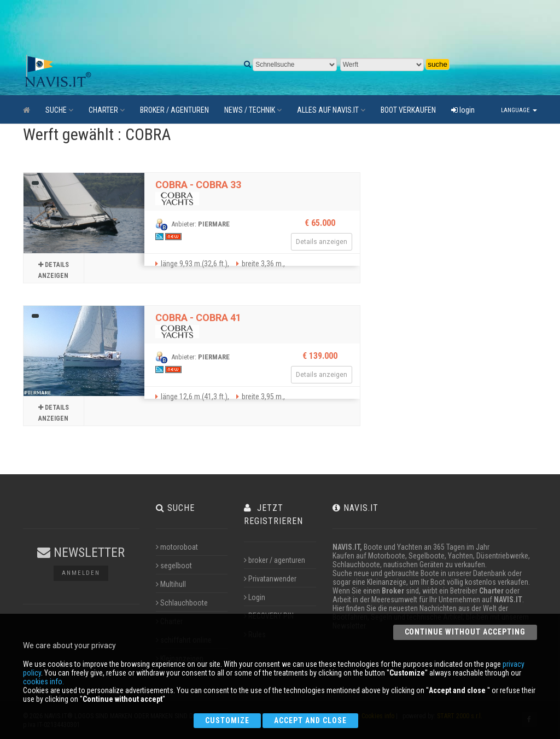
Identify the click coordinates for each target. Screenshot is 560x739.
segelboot (174, 566)
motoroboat (177, 547)
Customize (227, 720)
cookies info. (43, 682)
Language (519, 110)
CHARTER (107, 110)
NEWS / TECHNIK (253, 110)
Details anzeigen (54, 269)
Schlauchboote (182, 603)
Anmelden (81, 573)
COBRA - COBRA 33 (198, 185)
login (463, 110)
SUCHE (59, 110)
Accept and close (310, 720)
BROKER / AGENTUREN (174, 110)
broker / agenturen (275, 560)
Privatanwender (270, 579)
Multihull (171, 584)
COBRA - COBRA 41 (198, 318)
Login (255, 597)
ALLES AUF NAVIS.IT (331, 110)
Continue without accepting (465, 632)
